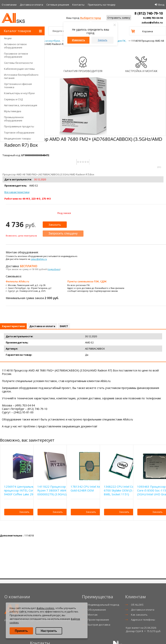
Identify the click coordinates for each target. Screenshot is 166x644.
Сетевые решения (58, 5)
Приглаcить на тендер (102, 5)
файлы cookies (45, 608)
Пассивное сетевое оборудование (16, 55)
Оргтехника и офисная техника (18, 86)
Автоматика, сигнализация (21, 105)
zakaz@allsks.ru (152, 22)
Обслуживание (97, 610)
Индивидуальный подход (103, 605)
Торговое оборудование (19, 133)
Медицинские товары (18, 138)
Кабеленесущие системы (19, 69)
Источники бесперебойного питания (21, 76)
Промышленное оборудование (14, 119)
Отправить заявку (119, 18)
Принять (21, 631)
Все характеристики (17, 192)
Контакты (78, 5)
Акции (8, 38)
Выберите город (91, 18)
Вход (161, 5)
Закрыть (103, 40)
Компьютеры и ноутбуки (19, 93)
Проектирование (98, 620)
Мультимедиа (13, 111)
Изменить (78, 40)
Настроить (49, 631)
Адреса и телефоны (143, 620)
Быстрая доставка (99, 625)
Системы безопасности (18, 63)
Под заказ (64, 213)
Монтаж (93, 615)
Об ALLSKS (137, 605)
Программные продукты (19, 126)
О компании (9, 5)
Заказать (55, 225)
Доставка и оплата (31, 5)
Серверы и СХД (13, 99)
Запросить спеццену (63, 233)
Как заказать (139, 615)
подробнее (54, 269)
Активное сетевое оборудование (15, 46)
